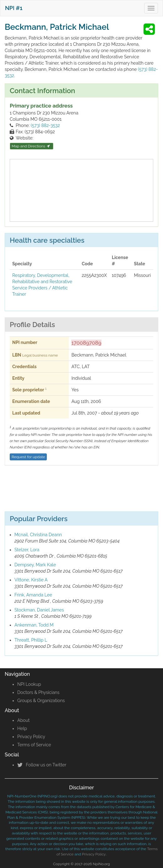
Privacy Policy (31, 737)
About (23, 720)
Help (22, 728)
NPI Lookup (29, 684)
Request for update (28, 457)
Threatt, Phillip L (31, 640)
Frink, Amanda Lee (33, 595)
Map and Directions (31, 146)
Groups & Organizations (41, 701)
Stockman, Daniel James (39, 610)
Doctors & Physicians (38, 692)
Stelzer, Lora (27, 550)
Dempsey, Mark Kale (35, 565)
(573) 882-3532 (45, 125)
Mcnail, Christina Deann (38, 535)
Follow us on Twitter (42, 765)
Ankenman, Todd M (34, 625)
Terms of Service (34, 745)
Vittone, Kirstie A (31, 580)
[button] (150, 29)
